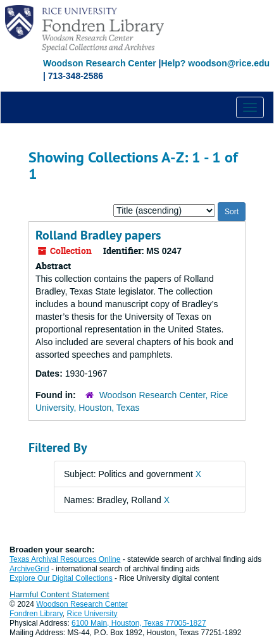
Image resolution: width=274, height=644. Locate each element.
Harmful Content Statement (59, 594)
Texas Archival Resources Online (65, 559)
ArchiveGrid (29, 569)
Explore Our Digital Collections (61, 578)
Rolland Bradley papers (98, 235)
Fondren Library (36, 614)
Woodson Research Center (100, 63)
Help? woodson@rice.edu (215, 63)
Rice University (92, 614)
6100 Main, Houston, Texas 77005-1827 (139, 623)
